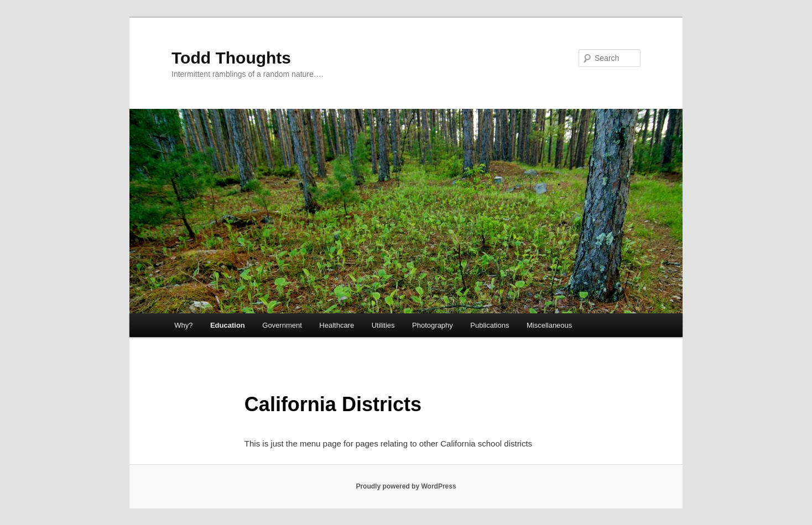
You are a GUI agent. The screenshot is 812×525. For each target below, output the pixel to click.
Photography (433, 325)
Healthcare (337, 325)
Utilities (383, 325)
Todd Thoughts (231, 58)
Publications (490, 325)
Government (282, 325)
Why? (183, 325)
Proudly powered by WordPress (406, 486)
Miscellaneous (549, 325)
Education (228, 325)
